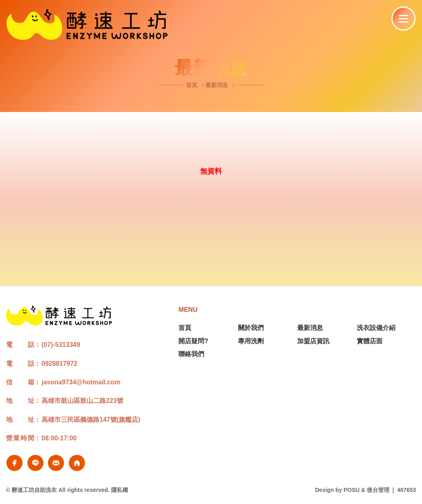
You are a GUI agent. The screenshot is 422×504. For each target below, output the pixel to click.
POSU (352, 490)
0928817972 (59, 364)
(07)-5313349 (61, 345)
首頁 (192, 85)
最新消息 (217, 85)
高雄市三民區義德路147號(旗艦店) (91, 420)
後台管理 (378, 490)
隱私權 (120, 490)
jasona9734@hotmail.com (81, 382)
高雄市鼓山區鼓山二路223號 (82, 401)
